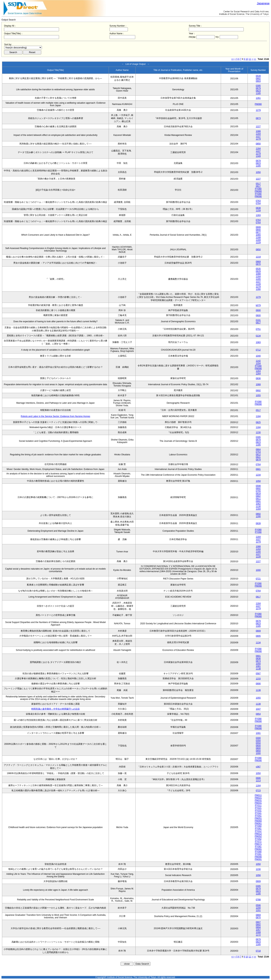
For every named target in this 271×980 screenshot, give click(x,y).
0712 (258, 350)
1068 (258, 384)
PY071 (258, 841)
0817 (258, 186)
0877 (258, 232)
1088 (258, 131)
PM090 (258, 196)
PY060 (258, 826)
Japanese (263, 3)
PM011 (258, 795)
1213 (258, 781)
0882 (258, 496)
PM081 (258, 849)
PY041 (258, 813)
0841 (258, 457)
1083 (258, 342)
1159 (258, 211)
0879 (258, 460)
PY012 (258, 831)
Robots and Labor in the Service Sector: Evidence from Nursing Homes (55, 416)
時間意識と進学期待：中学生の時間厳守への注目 (56, 709)
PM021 (258, 798)
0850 (258, 144)
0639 (258, 523)
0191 (258, 320)
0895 (258, 636)
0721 (258, 579)
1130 (258, 506)
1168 (258, 237)
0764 (258, 203)
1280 (258, 289)
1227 (258, 127)
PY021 (258, 808)
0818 (258, 494)
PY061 (258, 829)
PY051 (258, 816)
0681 (258, 469)
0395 (258, 86)
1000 (258, 570)
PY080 (258, 189)
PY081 (258, 847)
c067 (258, 767)
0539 (258, 76)
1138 (258, 669)
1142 (258, 361)
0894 (258, 927)
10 (247, 59)
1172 (258, 935)
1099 (258, 932)
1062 (258, 504)
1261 (258, 98)
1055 (258, 395)
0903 (258, 81)
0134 (258, 336)
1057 (258, 930)
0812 (258, 455)
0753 (258, 452)
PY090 (258, 194)
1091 (258, 733)
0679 (258, 88)
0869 (258, 262)
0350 (258, 741)
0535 (258, 269)
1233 (258, 679)
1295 (258, 516)
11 (250, 59)
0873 (258, 118)
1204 (258, 363)
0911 (258, 499)
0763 (258, 201)
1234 (258, 475)
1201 (258, 910)
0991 (258, 501)
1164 (258, 134)
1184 (258, 416)
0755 (258, 491)
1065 (258, 235)
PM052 (258, 836)
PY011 (258, 806)
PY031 (258, 811)
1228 (258, 284)
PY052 (258, 839)
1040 (258, 356)
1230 (258, 432)
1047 (258, 709)
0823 (258, 91)
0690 (258, 310)
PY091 (258, 854)
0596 (258, 905)
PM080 (258, 104)
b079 (258, 305)
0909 (258, 631)
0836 (258, 378)
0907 (258, 922)
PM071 (258, 844)
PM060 (258, 821)
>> (255, 59)
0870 (258, 264)
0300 (258, 738)
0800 (258, 748)
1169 (258, 240)
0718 (258, 951)
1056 (258, 875)
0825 (258, 422)
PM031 (258, 800)
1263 (258, 371)
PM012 (258, 834)
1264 (258, 374)
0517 (258, 184)
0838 (258, 208)
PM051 (258, 818)
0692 (258, 390)
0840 (258, 230)
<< (233, 59)
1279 (258, 110)
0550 (258, 743)
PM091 (258, 859)
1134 (258, 643)
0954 (258, 714)
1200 (258, 908)
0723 (258, 791)
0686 (258, 778)
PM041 (258, 803)
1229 (258, 243)
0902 (258, 79)
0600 (258, 315)
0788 (258, 900)
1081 (258, 666)
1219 (258, 257)
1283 (258, 215)
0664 (258, 449)
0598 (258, 486)
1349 (258, 156)
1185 (258, 93)
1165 (258, 279)
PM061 (258, 823)
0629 (258, 271)
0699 (258, 227)
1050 (258, 172)
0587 (258, 674)
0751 (258, 329)
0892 (258, 514)
